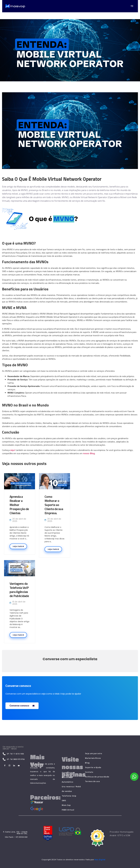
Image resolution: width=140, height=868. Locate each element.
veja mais (18, 546)
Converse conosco (22, 706)
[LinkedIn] (14, 765)
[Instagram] (9, 765)
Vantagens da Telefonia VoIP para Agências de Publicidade (19, 590)
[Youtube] (19, 765)
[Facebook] (5, 765)
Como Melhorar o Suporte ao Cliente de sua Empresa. (54, 505)
